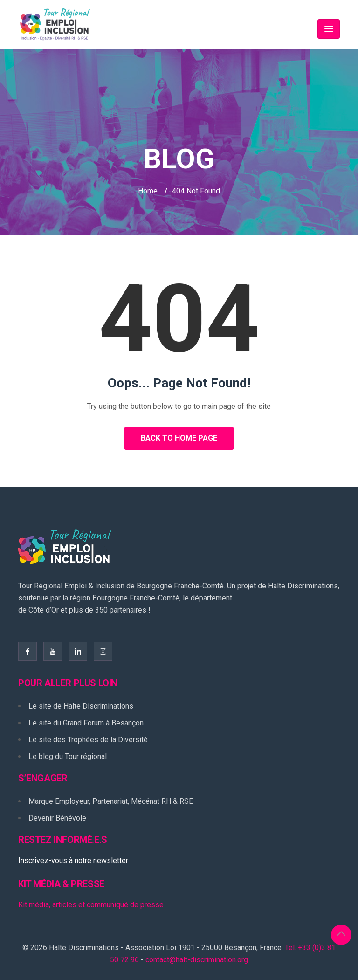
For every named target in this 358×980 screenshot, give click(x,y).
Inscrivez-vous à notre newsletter (73, 860)
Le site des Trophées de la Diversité (88, 740)
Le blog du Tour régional (68, 756)
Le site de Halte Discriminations (81, 706)
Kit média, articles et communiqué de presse (91, 905)
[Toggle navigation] (329, 29)
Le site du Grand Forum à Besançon (86, 723)
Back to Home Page (179, 438)
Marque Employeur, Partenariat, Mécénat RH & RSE (111, 801)
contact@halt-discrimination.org (197, 960)
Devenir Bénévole (57, 818)
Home (148, 191)
